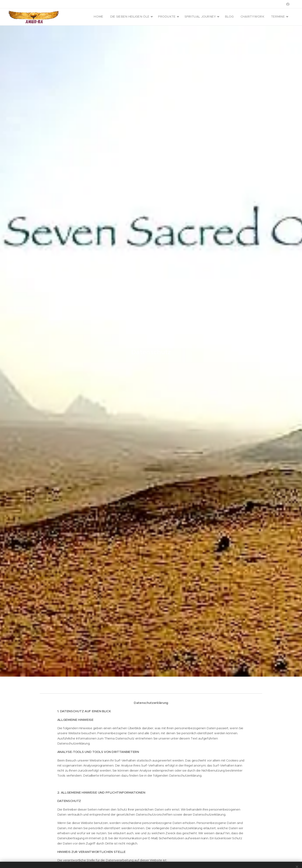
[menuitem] (239, 17)
